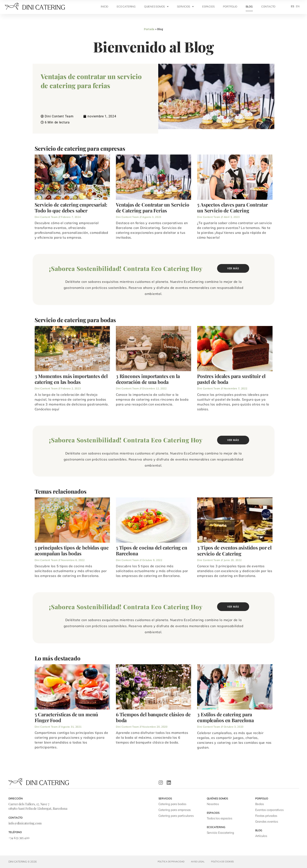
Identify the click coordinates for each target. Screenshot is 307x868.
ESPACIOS (208, 6)
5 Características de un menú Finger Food (67, 717)
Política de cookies (222, 862)
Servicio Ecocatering (220, 833)
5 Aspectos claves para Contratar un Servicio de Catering (232, 208)
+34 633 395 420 (19, 838)
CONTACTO (268, 6)
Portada (149, 29)
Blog (249, 6)
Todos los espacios (220, 818)
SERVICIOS (185, 7)
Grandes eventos (267, 822)
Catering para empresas (175, 810)
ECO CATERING (126, 6)
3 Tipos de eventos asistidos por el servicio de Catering (234, 550)
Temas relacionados (61, 491)
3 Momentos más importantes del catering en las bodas (71, 379)
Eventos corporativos (269, 810)
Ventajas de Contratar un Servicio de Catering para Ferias (153, 208)
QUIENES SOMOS (156, 7)
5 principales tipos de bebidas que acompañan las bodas (72, 550)
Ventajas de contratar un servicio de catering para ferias (91, 81)
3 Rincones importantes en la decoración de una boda (148, 379)
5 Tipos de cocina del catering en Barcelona (152, 550)
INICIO (105, 6)
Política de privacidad (171, 862)
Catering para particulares (176, 816)
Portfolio (230, 6)
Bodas (260, 804)
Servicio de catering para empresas (80, 148)
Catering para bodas (172, 804)
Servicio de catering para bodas (75, 320)
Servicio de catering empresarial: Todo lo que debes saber (71, 208)
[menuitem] (292, 6)
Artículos (261, 836)
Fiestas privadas (266, 816)
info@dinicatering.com (25, 823)
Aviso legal (198, 862)
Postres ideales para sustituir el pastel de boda (231, 379)
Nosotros (213, 804)
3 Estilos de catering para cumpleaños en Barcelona (225, 717)
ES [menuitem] (292, 6)
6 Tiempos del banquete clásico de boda (153, 717)
